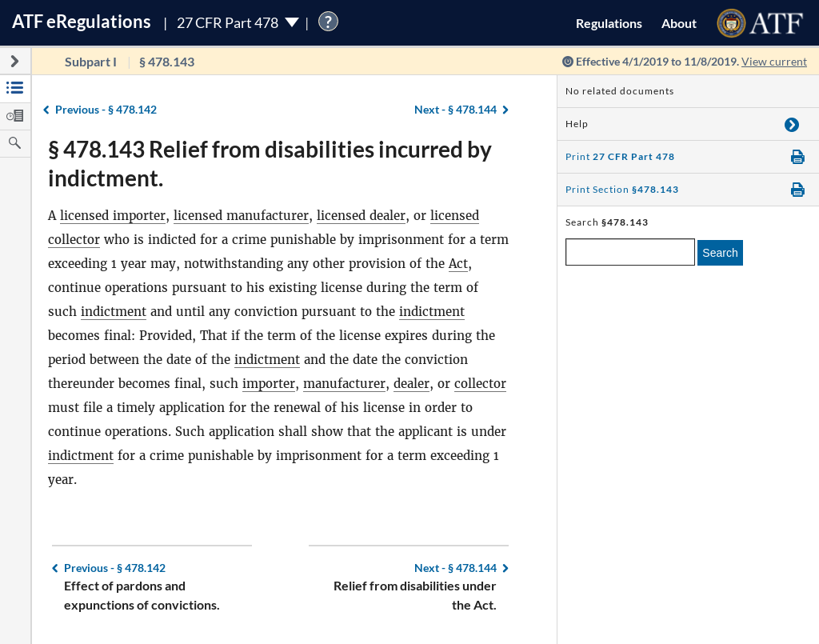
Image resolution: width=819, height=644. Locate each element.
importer (269, 384)
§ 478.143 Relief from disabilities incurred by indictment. (270, 163)
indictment (114, 312)
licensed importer (113, 216)
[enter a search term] (630, 252)
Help (577, 124)
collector (480, 384)
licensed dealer (361, 216)
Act (458, 264)
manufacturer (344, 384)
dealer (411, 384)
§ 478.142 (106, 109)
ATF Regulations (82, 21)
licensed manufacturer (241, 216)
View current (774, 61)
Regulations (609, 23)
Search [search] (720, 253)
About (679, 23)
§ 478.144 (455, 109)
